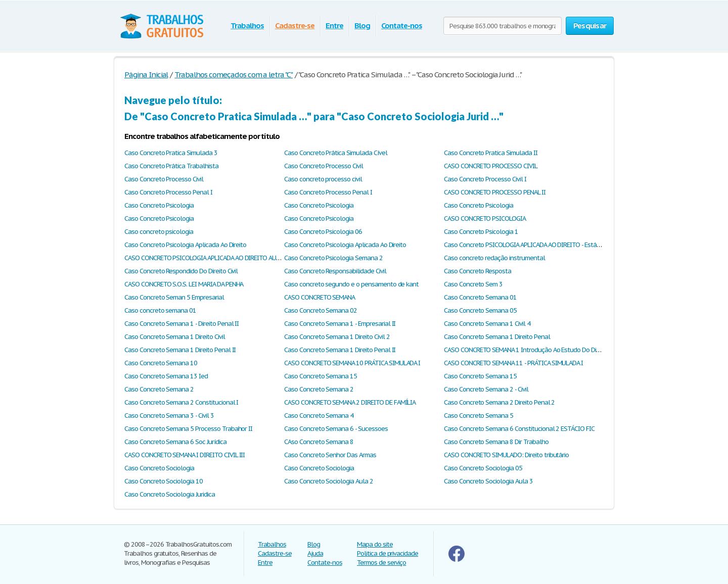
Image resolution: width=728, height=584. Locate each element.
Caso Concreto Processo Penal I (168, 192)
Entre (334, 26)
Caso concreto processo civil (323, 179)
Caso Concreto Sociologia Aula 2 (329, 481)
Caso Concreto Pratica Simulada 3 (171, 153)
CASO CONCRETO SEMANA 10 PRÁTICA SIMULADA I (352, 363)
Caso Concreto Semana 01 (480, 297)
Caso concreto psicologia (159, 232)
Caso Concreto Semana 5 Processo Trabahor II (188, 429)
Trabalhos (247, 26)
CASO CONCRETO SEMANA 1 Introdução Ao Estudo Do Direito (526, 350)
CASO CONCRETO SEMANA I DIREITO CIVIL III (185, 455)
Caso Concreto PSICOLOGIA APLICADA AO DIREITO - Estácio (524, 245)
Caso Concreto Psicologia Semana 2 (333, 258)
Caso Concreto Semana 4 (319, 416)
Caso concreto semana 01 (160, 310)
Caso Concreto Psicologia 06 (323, 232)
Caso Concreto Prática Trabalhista (171, 166)
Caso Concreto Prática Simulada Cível (336, 153)
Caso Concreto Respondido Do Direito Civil (181, 271)
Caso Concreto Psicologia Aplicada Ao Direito (185, 245)
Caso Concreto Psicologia (159, 205)
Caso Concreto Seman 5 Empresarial (174, 297)
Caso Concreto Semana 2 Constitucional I (181, 402)
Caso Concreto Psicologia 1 (481, 232)
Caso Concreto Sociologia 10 (164, 481)
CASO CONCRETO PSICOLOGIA (485, 218)
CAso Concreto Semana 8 (319, 442)
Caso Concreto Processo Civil (324, 166)
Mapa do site (375, 544)
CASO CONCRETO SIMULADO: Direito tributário (506, 455)
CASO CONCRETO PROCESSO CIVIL (491, 166)
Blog (362, 26)
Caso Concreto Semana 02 (321, 310)
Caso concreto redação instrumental (494, 258)
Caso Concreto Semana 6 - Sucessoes (336, 429)
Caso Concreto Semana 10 (161, 363)
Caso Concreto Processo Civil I (485, 179)
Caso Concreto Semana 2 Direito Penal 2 (499, 402)
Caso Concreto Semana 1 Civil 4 (487, 324)
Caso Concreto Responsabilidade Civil (335, 271)
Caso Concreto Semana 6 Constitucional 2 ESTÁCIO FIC (519, 429)
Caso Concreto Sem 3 (473, 284)
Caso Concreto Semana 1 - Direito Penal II (181, 324)
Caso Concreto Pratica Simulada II (491, 153)
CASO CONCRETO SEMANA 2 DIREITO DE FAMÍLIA (350, 402)
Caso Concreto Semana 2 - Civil (486, 389)
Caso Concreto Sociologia (159, 468)
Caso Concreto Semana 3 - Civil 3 (169, 416)
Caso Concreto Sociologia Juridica (170, 494)
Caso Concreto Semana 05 (480, 310)
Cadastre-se (295, 26)
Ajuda (315, 553)
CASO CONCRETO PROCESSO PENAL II (495, 192)
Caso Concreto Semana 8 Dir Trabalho (496, 442)
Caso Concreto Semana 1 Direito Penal (497, 337)
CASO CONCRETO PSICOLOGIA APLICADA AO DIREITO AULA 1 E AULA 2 (218, 258)
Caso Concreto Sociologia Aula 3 (488, 481)
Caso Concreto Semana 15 (321, 376)
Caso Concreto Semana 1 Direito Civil (175, 337)
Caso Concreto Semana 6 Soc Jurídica (175, 442)
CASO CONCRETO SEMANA (320, 297)
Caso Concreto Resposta (477, 271)
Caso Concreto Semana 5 (479, 416)
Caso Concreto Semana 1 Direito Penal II (180, 350)
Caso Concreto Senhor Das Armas (330, 455)
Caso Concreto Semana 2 (159, 389)
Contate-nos (402, 26)
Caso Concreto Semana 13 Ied (166, 376)
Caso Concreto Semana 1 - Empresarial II (340, 324)
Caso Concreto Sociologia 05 (483, 468)
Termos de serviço (381, 563)
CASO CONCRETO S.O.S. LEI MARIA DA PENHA (184, 284)
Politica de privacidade (388, 553)
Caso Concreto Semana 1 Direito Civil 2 (337, 337)
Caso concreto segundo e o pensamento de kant (351, 284)
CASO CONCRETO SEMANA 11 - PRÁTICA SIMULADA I (513, 363)
